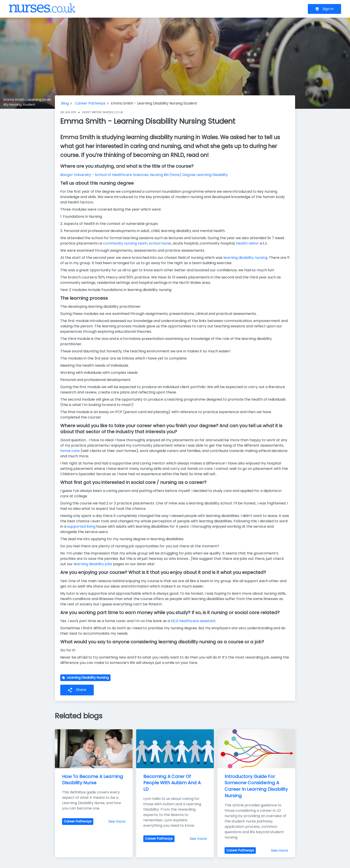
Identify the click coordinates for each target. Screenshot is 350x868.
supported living (81, 526)
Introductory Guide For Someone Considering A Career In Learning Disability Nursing (257, 786)
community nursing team (125, 243)
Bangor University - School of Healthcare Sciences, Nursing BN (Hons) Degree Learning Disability (144, 175)
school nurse (160, 243)
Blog (65, 103)
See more (117, 821)
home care (70, 451)
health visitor (248, 243)
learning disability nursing (245, 258)
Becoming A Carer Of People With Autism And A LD (173, 783)
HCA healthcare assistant (193, 621)
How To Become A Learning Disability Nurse (93, 780)
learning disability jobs (93, 564)
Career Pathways (90, 103)
